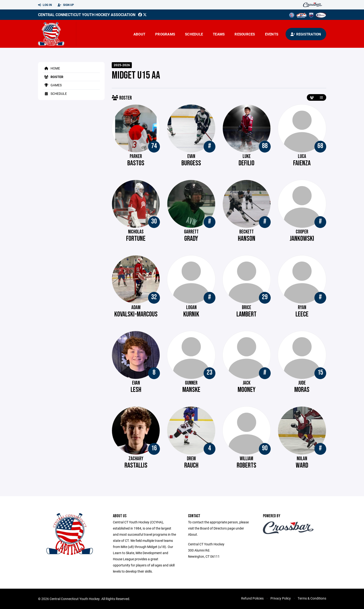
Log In (45, 5)
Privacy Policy (281, 598)
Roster (53, 77)
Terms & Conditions (312, 598)
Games (52, 85)
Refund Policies (252, 598)
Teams (219, 34)
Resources (245, 34)
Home (51, 68)
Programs (165, 34)
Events (272, 34)
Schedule (194, 34)
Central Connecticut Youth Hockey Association (87, 15)
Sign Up (66, 5)
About (139, 34)
